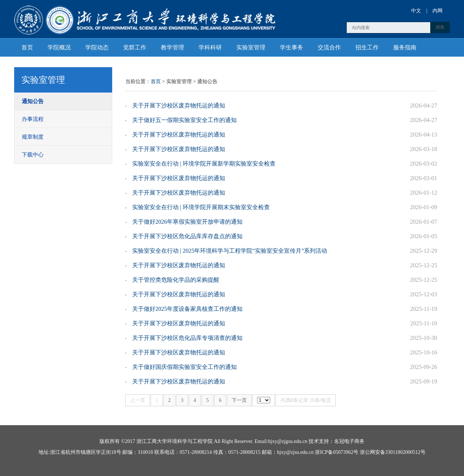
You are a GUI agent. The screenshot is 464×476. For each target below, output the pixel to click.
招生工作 (367, 47)
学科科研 (210, 47)
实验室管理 (251, 47)
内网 (437, 11)
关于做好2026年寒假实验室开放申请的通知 (187, 222)
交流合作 (329, 47)
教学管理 (172, 47)
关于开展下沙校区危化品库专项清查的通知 (187, 338)
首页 (27, 47)
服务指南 (405, 47)
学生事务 (292, 47)
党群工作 (135, 47)
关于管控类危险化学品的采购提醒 (176, 280)
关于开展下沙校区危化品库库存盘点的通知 (187, 236)
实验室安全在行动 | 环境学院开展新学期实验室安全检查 (204, 164)
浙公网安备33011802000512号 (393, 452)
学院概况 (59, 47)
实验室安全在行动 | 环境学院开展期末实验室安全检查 (201, 207)
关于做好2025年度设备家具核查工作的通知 (187, 309)
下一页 (239, 400)
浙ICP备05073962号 (337, 452)
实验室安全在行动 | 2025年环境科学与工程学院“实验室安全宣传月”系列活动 (230, 251)
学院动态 (97, 47)
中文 (416, 11)
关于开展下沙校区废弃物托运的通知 (179, 105)
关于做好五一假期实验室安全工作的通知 (184, 120)
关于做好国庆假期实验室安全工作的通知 (184, 367)
